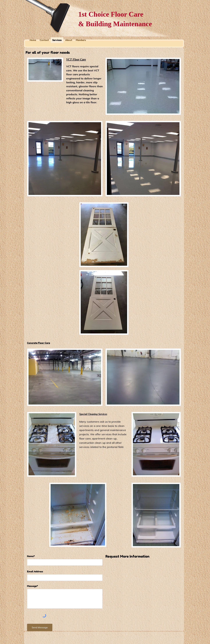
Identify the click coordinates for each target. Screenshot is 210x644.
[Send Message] (40, 627)
